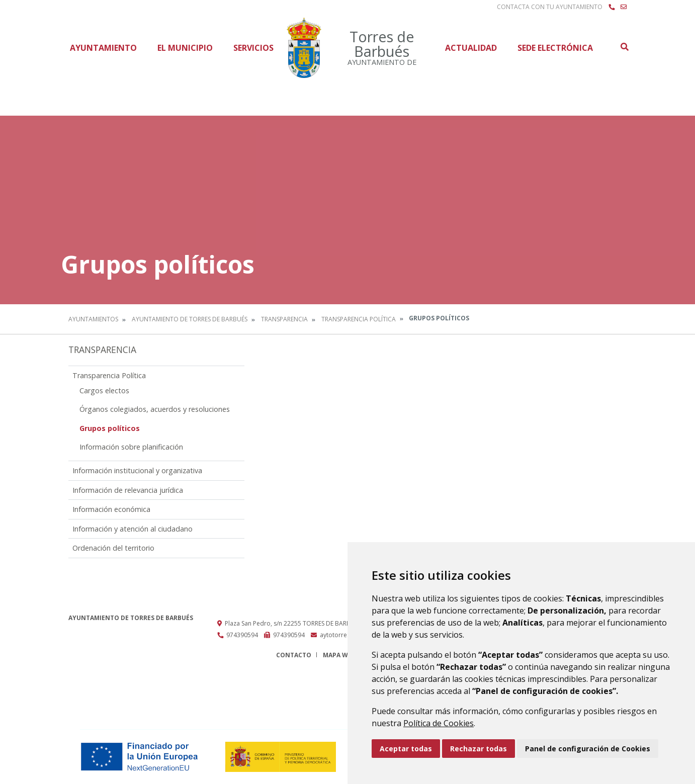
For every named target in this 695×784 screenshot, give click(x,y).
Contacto (294, 655)
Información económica (111, 509)
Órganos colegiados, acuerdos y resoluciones (155, 409)
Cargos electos (104, 390)
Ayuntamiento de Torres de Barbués (190, 319)
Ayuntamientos (93, 319)
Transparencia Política (359, 319)
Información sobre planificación (131, 447)
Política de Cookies (439, 723)
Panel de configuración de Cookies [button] (588, 749)
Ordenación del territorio (113, 548)
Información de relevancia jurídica (128, 490)
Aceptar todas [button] (406, 749)
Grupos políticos (110, 428)
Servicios (253, 48)
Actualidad (471, 48)
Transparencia (284, 319)
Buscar (624, 47)
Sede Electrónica (555, 48)
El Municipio (185, 48)
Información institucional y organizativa (137, 470)
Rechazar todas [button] (479, 749)
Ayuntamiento (103, 48)
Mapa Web (339, 655)
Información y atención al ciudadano (133, 529)
